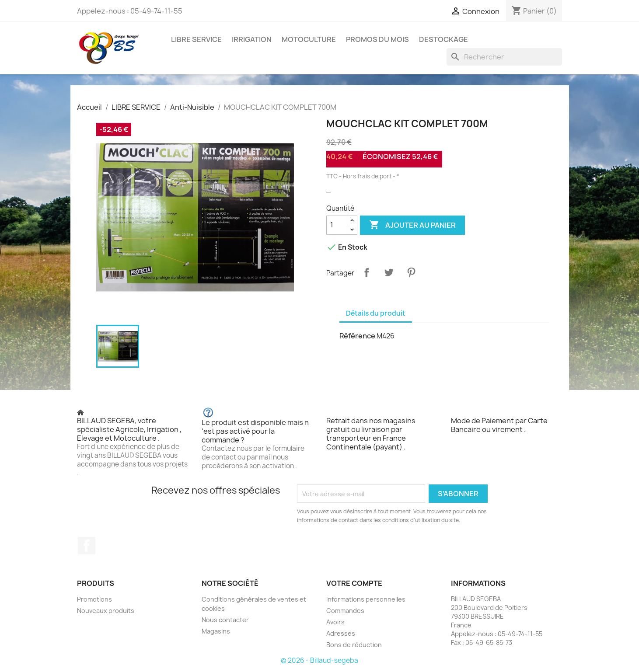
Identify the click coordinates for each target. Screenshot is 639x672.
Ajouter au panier (412, 225)
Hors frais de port (368, 176)
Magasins (216, 631)
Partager (367, 272)
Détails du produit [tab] (376, 313)
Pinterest (411, 272)
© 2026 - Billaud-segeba (319, 660)
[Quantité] (337, 225)
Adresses (341, 633)
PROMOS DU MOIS (377, 39)
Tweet (389, 272)
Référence (357, 336)
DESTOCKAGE (443, 39)
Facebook (87, 546)
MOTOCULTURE (309, 39)
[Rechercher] (504, 57)
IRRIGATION (252, 39)
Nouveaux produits (106, 611)
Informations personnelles (366, 599)
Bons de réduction (354, 645)
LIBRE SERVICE (196, 39)
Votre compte (354, 583)
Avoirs (335, 622)
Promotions (94, 599)
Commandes (345, 611)
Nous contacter (225, 620)
